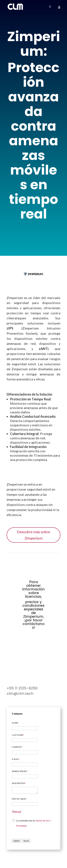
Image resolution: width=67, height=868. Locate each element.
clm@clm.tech (20, 694)
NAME (15, 723)
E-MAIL (16, 759)
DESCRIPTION (19, 783)
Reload (17, 812)
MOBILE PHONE (20, 771)
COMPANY (17, 747)
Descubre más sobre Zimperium (33, 535)
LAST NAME (18, 735)
